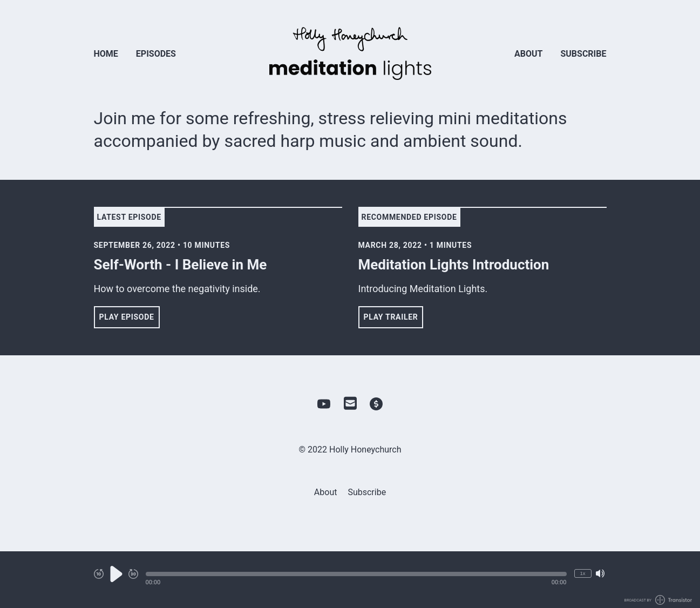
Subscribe (583, 54)
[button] (356, 574)
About (528, 54)
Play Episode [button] (127, 317)
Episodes (156, 54)
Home (106, 54)
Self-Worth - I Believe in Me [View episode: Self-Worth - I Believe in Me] (181, 265)
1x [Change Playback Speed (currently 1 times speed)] (582, 573)
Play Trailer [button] (391, 317)
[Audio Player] (350, 580)
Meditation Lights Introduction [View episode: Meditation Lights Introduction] (454, 265)
